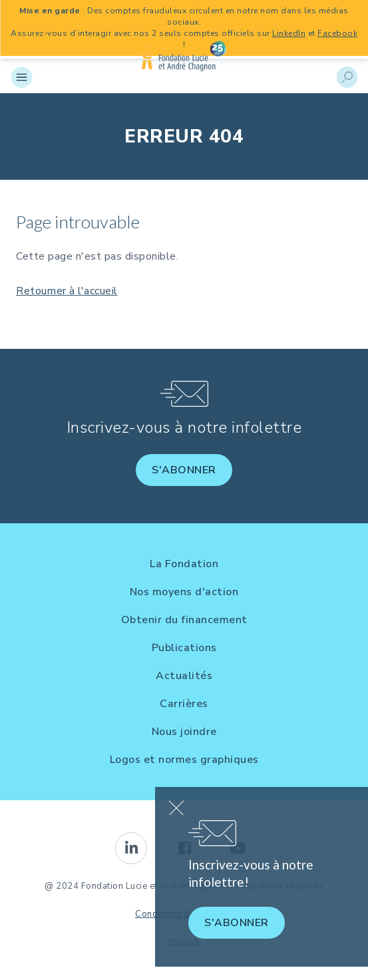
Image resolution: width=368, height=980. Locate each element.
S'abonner (184, 470)
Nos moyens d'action (184, 592)
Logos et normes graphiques (184, 760)
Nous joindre (184, 732)
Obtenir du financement (184, 620)
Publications (184, 648)
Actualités (184, 676)
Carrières (184, 704)
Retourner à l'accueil (67, 291)
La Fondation (184, 564)
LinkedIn (289, 33)
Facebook (337, 33)
